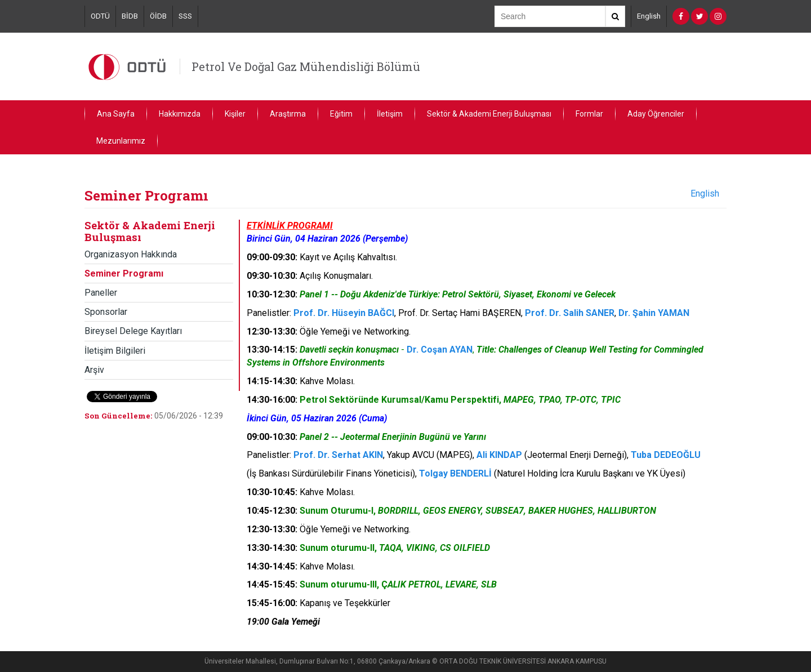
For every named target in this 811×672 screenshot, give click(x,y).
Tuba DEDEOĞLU (666, 455)
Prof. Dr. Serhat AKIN (338, 455)
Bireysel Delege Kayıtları (133, 331)
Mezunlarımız (121, 141)
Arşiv (94, 370)
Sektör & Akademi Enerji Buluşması (489, 114)
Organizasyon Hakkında (131, 254)
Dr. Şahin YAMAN (654, 313)
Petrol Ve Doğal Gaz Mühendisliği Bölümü (306, 66)
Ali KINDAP (499, 455)
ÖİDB (158, 16)
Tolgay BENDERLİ (455, 473)
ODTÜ (100, 16)
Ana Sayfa (116, 114)
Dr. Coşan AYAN (440, 350)
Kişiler (235, 114)
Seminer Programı (124, 273)
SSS (185, 16)
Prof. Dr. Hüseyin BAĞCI (344, 313)
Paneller (101, 293)
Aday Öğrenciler (656, 114)
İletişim (390, 114)
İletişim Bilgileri (115, 351)
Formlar (589, 114)
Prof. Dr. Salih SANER (570, 313)
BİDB (130, 16)
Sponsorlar (106, 312)
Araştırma (288, 114)
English (649, 16)
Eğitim (341, 114)
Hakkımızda (180, 114)
